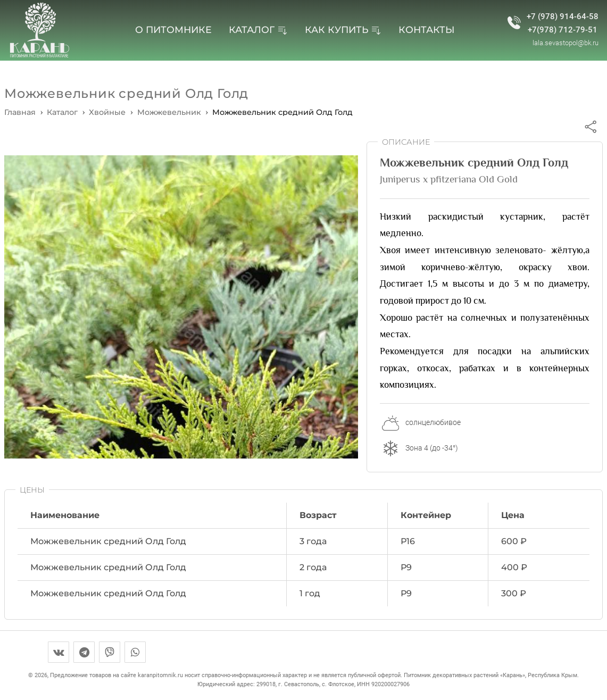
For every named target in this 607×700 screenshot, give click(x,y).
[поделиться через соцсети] (591, 126)
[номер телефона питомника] (514, 23)
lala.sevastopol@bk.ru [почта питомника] (566, 43)
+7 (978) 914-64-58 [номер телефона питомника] (563, 17)
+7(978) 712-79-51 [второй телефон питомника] (563, 30)
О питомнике (173, 30)
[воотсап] (135, 652)
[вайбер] (110, 652)
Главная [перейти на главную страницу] (20, 112)
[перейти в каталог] (62, 112)
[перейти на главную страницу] (39, 30)
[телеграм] (84, 652)
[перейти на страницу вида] (169, 112)
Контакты (426, 30)
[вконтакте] (59, 652)
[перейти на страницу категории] (107, 112)
